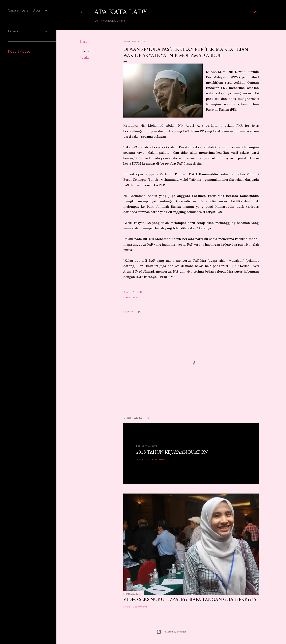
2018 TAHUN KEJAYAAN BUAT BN (172, 452)
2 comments (140, 607)
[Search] (257, 12)
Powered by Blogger (171, 632)
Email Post (139, 292)
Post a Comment (156, 459)
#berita (85, 58)
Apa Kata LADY (120, 12)
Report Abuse (19, 52)
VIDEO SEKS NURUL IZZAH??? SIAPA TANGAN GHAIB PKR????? (190, 599)
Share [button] (84, 42)
